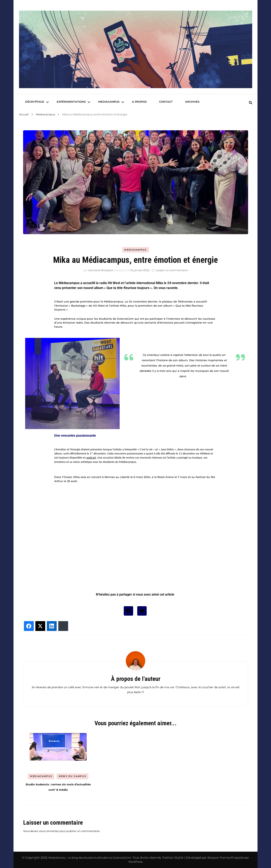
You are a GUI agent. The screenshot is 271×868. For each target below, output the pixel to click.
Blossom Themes (219, 858)
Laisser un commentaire (172, 270)
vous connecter (49, 831)
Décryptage (35, 102)
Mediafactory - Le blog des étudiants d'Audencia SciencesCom (90, 858)
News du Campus (72, 776)
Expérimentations (71, 102)
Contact (166, 102)
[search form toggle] (251, 103)
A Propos (139, 102)
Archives (192, 102)
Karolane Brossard (101, 270)
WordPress (135, 862)
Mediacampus (109, 102)
